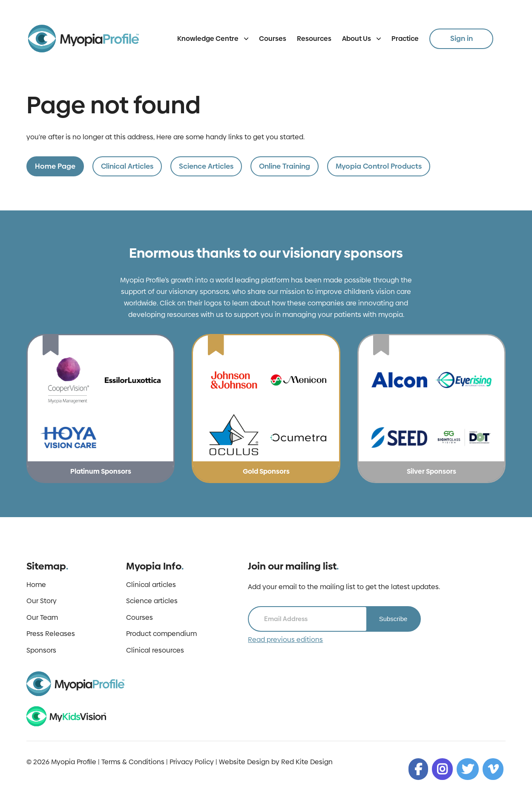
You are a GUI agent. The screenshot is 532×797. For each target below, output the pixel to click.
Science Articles (206, 166)
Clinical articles (151, 585)
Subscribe (393, 619)
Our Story (42, 601)
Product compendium (161, 634)
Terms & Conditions (133, 762)
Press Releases (51, 634)
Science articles (152, 601)
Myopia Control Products (379, 166)
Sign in (462, 38)
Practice (405, 39)
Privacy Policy (192, 762)
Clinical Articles (127, 166)
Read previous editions (285, 640)
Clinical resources (155, 650)
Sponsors (41, 650)
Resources (314, 39)
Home (36, 585)
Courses (273, 39)
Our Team (42, 618)
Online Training (285, 166)
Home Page (55, 166)
